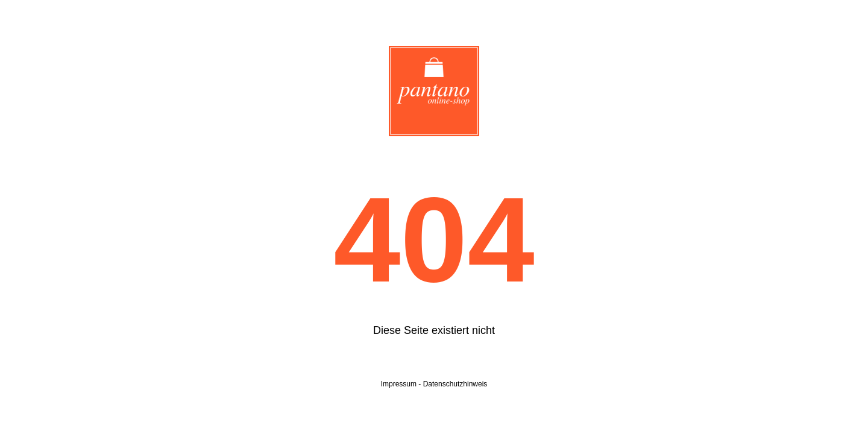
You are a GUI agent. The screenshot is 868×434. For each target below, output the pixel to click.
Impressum (399, 384)
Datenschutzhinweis (455, 384)
